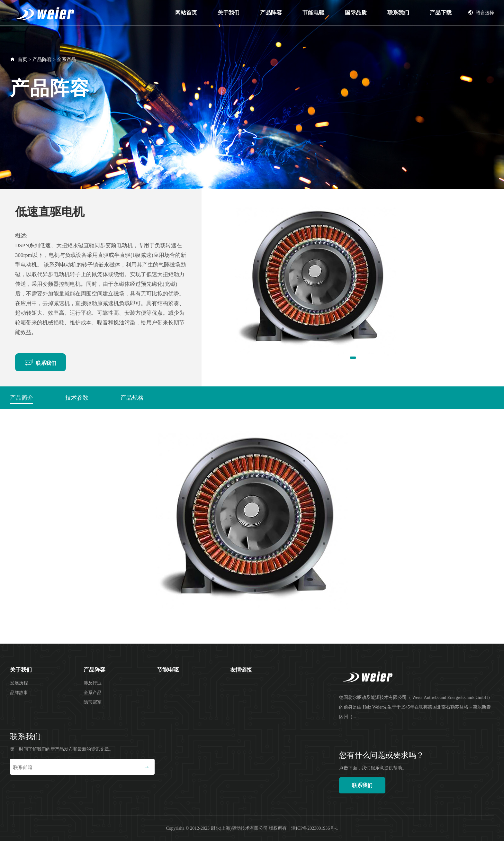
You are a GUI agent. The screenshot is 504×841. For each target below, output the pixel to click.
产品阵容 (271, 13)
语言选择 (481, 13)
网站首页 (186, 13)
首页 (22, 59)
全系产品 (67, 59)
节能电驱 (313, 13)
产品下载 (441, 13)
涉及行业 (93, 683)
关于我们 (229, 13)
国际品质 (356, 13)
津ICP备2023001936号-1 (315, 828)
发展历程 (19, 683)
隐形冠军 (93, 702)
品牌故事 (19, 693)
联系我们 (398, 13)
